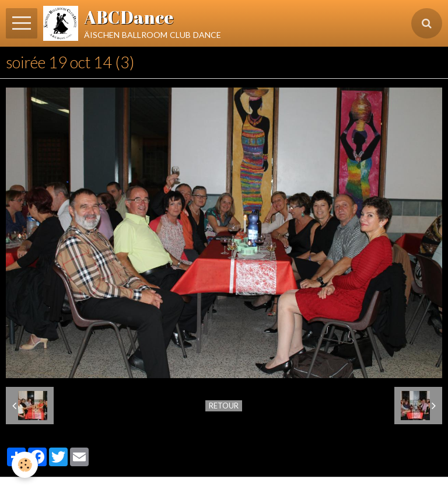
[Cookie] (25, 465)
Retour (224, 406)
